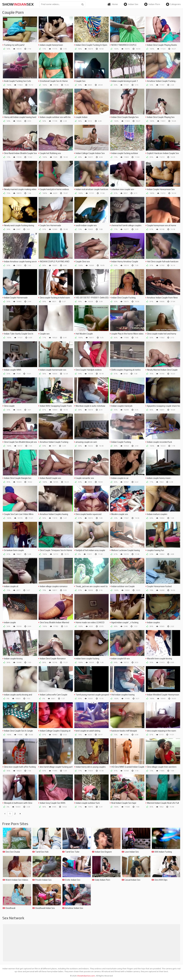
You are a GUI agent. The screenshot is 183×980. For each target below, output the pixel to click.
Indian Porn (152, 4)
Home (113, 4)
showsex (18, 4)
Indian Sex (131, 4)
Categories (173, 4)
